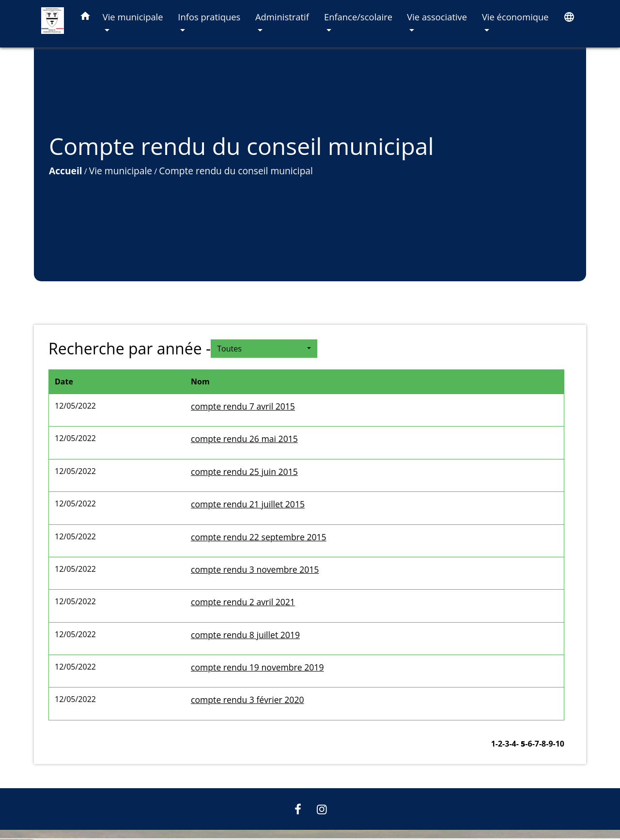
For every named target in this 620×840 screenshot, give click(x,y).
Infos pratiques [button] (209, 17)
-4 (512, 744)
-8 (542, 744)
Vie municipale (121, 171)
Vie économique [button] (515, 17)
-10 (559, 744)
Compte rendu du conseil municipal (236, 171)
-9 (549, 744)
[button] (85, 18)
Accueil (66, 171)
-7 (536, 744)
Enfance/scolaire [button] (358, 17)
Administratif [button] (282, 17)
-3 (506, 744)
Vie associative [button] (437, 17)
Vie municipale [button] (133, 17)
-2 (499, 744)
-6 (528, 744)
